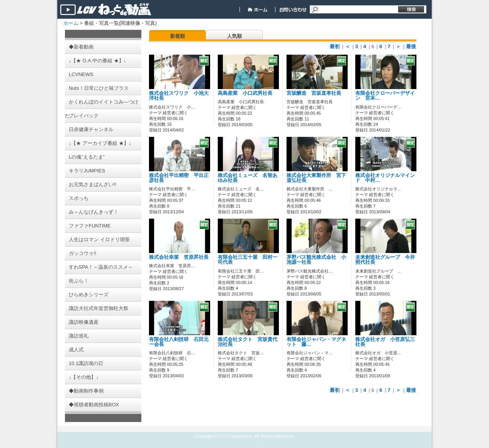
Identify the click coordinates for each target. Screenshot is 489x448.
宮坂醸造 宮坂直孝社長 (314, 93)
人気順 (234, 36)
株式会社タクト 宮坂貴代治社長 (248, 342)
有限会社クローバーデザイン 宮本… (385, 96)
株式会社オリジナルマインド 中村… (385, 178)
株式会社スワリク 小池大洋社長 (179, 96)
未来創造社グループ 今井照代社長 (385, 260)
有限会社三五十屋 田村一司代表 (248, 260)
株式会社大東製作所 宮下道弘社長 (316, 178)
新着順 (177, 36)
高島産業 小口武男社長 (245, 93)
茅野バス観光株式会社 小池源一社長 (316, 260)
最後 (411, 46)
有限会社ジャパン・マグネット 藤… (316, 342)
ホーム (71, 23)
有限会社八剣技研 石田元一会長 (179, 342)
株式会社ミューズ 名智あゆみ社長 (248, 178)
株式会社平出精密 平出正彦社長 (179, 178)
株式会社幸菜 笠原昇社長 (179, 257)
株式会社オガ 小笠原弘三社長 (385, 342)
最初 (335, 46)
